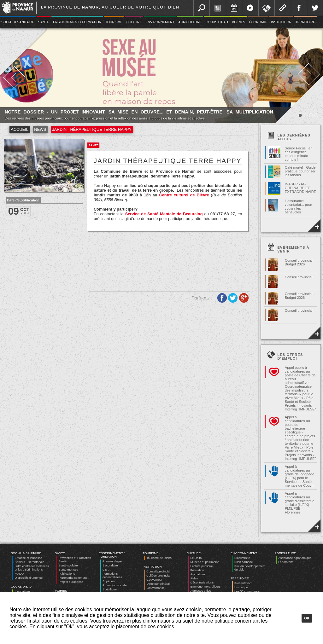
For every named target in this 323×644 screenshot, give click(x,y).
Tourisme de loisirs (159, 558)
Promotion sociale (115, 585)
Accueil (19, 129)
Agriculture (190, 22)
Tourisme (114, 22)
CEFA (106, 569)
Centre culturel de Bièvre (184, 195)
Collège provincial (158, 575)
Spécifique (110, 589)
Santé (44, 22)
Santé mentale (68, 569)
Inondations (22, 591)
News (40, 129)
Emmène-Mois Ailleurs (206, 586)
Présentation (243, 583)
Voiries (238, 22)
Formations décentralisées (112, 575)
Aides (194, 578)
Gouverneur (154, 580)
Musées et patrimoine (205, 562)
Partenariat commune (73, 578)
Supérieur (109, 581)
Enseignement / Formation (77, 22)
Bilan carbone (244, 562)
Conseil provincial (158, 571)
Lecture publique (202, 566)
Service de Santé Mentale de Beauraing (164, 214)
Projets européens (71, 582)
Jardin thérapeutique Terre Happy (92, 129)
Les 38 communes (247, 591)
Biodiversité (242, 558)
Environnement (160, 22)
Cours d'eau (217, 22)
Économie (258, 22)
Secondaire (110, 565)
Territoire (305, 22)
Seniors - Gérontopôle (29, 562)
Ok (307, 618)
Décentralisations (202, 582)
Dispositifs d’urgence (29, 578)
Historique (241, 587)
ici (128, 621)
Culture (134, 22)
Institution (281, 22)
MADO (19, 574)
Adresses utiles (201, 591)
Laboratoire (286, 562)
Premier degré (112, 561)
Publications (67, 574)
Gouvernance (156, 588)
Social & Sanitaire (26, 553)
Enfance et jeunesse (28, 558)
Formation (197, 570)
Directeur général (158, 584)
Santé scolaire (68, 565)
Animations (198, 574)
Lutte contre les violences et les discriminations (32, 568)
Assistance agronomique (295, 558)
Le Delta (196, 558)
